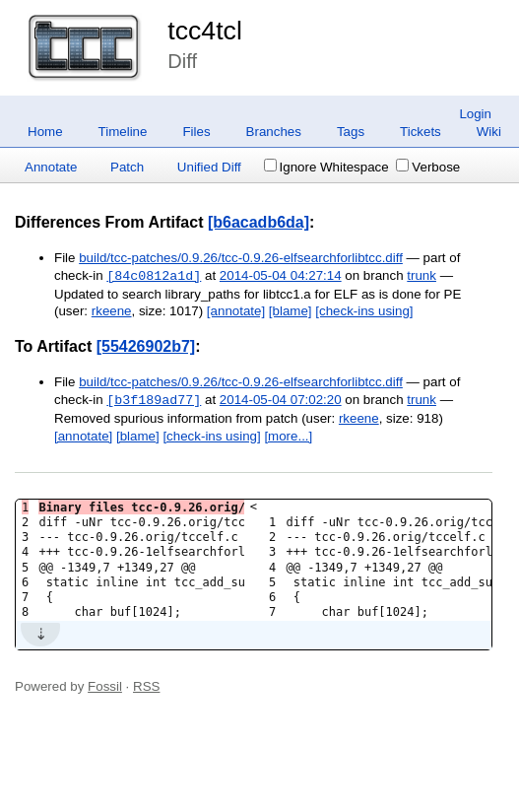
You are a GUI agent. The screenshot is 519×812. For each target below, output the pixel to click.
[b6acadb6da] (259, 222)
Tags (351, 132)
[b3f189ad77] (154, 400)
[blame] (291, 311)
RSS (146, 686)
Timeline (123, 132)
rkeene (112, 311)
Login (475, 114)
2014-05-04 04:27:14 (281, 276)
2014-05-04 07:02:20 (281, 401)
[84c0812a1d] (154, 276)
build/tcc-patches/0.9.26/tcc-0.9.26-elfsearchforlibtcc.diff (241, 258)
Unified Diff (209, 167)
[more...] (288, 436)
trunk (422, 276)
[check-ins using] (364, 311)
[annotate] (236, 311)
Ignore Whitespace (326, 167)
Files (196, 132)
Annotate (51, 167)
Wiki (489, 132)
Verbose (428, 167)
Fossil (105, 686)
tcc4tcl (205, 31)
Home (45, 132)
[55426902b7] (146, 346)
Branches (274, 132)
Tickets (421, 132)
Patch (127, 167)
